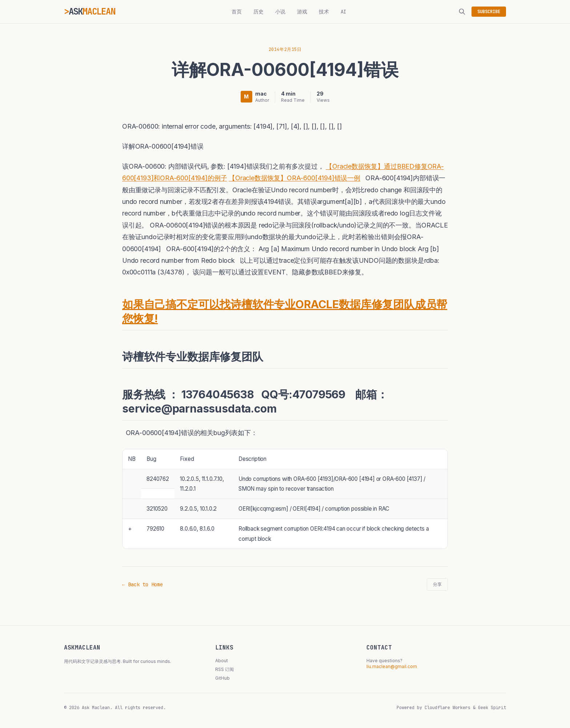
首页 (237, 12)
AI (344, 12)
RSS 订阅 (224, 669)
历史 (258, 12)
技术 (324, 12)
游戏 (302, 12)
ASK (92, 11)
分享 (437, 584)
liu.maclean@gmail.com (392, 666)
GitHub (222, 678)
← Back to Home (142, 584)
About (222, 661)
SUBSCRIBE (489, 12)
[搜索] (462, 12)
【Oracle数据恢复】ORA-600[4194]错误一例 (294, 178)
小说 (280, 12)
